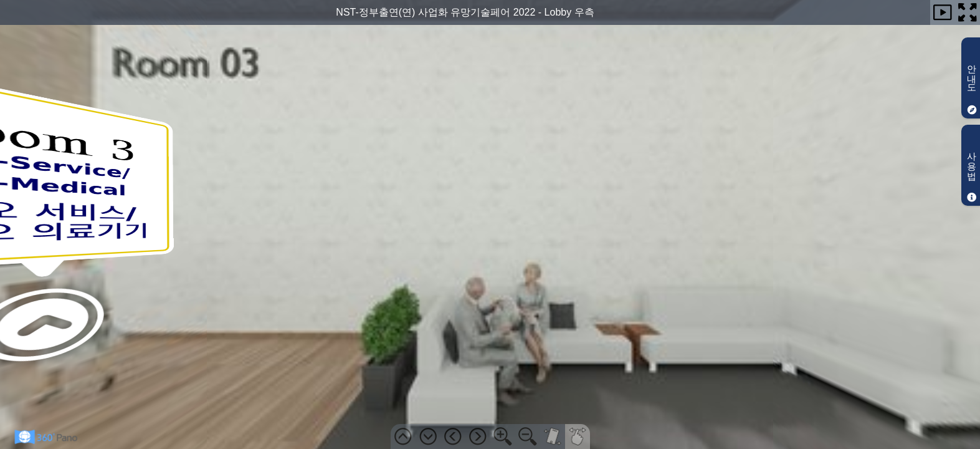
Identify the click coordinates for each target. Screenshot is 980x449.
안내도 (972, 87)
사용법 (972, 174)
